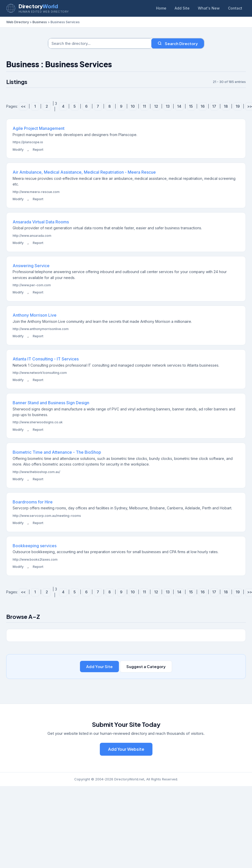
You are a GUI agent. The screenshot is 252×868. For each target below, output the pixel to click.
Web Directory (18, 22)
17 (214, 106)
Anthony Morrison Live (35, 315)
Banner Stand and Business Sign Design (51, 403)
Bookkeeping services (35, 546)
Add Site (182, 8)
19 (238, 106)
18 (226, 106)
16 (203, 106)
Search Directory (178, 43)
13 (168, 106)
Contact (235, 8)
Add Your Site (99, 666)
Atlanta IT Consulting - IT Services (46, 359)
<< (23, 106)
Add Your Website (126, 749)
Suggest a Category (146, 666)
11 (144, 106)
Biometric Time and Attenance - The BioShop (57, 452)
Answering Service (31, 266)
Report (38, 149)
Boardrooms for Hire (33, 502)
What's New (209, 8)
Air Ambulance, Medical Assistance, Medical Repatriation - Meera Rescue (84, 172)
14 (179, 106)
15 (191, 106)
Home (161, 8)
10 (133, 106)
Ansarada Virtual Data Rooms (41, 222)
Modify (18, 149)
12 (156, 106)
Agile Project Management (39, 128)
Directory (38, 6)
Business (40, 22)
